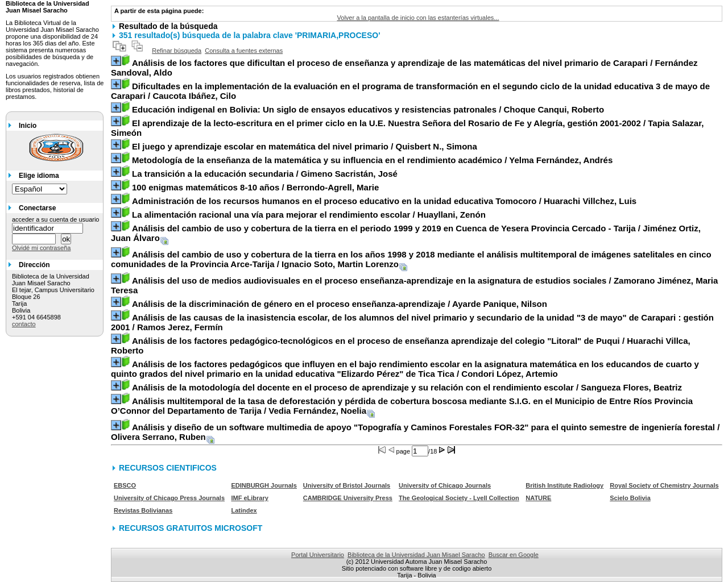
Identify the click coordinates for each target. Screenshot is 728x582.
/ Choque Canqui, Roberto (368, 109)
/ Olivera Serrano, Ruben (415, 432)
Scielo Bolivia (630, 498)
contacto (24, 324)
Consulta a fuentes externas (244, 51)
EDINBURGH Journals (264, 485)
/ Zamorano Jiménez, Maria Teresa (414, 285)
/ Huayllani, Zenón (309, 215)
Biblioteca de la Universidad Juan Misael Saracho (416, 555)
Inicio (28, 126)
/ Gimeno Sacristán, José (265, 174)
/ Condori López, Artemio (405, 369)
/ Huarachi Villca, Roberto (401, 346)
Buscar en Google (514, 555)
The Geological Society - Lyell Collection (459, 498)
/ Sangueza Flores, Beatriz (407, 387)
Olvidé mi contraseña (41, 248)
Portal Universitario (318, 555)
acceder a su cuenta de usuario (56, 219)
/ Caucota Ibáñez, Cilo (410, 91)
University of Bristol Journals (347, 485)
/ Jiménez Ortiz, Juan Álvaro (406, 233)
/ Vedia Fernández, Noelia (402, 406)
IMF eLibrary (249, 498)
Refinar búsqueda (177, 51)
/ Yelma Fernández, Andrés (372, 160)
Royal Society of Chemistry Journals (664, 485)
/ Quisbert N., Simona (305, 146)
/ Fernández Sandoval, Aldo (404, 68)
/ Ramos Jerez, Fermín (412, 322)
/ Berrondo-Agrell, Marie (255, 187)
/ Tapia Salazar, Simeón (407, 128)
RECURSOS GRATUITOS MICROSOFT (191, 528)
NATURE (538, 498)
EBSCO (125, 485)
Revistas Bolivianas (143, 510)
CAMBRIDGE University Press (348, 498)
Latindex (244, 510)
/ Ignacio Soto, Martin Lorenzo (411, 259)
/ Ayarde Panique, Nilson (340, 304)
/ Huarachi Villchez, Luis (384, 201)
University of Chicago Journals (445, 485)
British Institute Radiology (564, 485)
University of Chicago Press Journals (169, 498)
